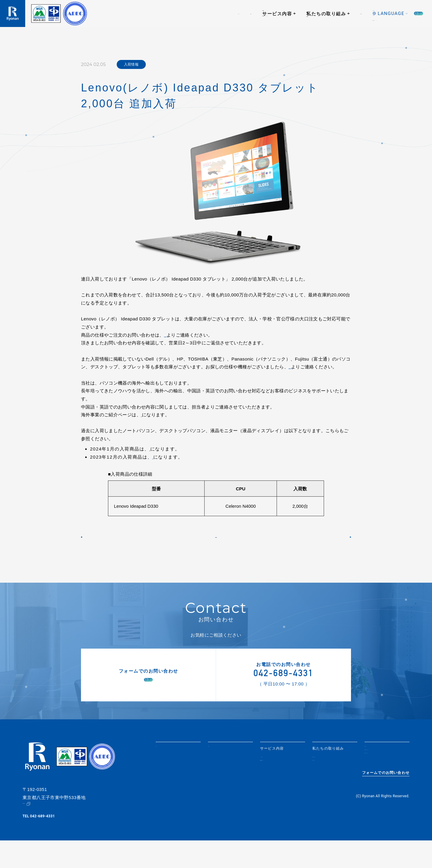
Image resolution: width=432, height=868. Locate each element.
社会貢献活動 (324, 787)
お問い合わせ (396, 14)
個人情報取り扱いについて (386, 778)
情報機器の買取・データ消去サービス (278, 789)
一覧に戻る (216, 552)
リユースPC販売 (275, 780)
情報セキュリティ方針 (384, 786)
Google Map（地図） (40, 831)
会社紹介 (169, 14)
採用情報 (298, 14)
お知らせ (139, 14)
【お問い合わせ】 (182, 335)
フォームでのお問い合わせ (386, 804)
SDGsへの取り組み (330, 780)
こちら (148, 423)
